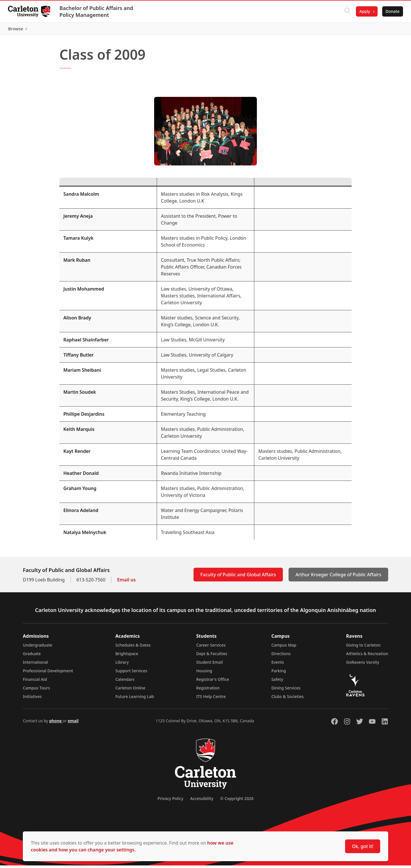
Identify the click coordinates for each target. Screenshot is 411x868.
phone (56, 723)
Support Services (131, 673)
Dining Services (286, 690)
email (73, 723)
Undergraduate (38, 648)
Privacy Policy (170, 801)
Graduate (32, 656)
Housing (204, 673)
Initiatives (32, 699)
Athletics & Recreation (367, 656)
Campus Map (284, 648)
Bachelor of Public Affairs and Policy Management (97, 11)
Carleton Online (130, 690)
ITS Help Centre (211, 699)
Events (278, 665)
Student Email (210, 665)
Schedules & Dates (133, 648)
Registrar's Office (213, 682)
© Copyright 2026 (237, 801)
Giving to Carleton (363, 648)
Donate (391, 11)
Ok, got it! (363, 846)
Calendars (125, 682)
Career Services (211, 648)
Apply (364, 11)
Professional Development (48, 673)
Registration (208, 690)
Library (122, 665)
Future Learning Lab (135, 699)
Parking (279, 673)
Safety (277, 682)
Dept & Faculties (212, 656)
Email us (126, 582)
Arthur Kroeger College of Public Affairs (338, 577)
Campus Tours (36, 690)
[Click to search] (346, 11)
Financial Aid (35, 682)
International (35, 665)
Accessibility (202, 801)
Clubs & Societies (288, 699)
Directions (281, 656)
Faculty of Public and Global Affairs (238, 577)
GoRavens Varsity (363, 665)
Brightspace (127, 656)
